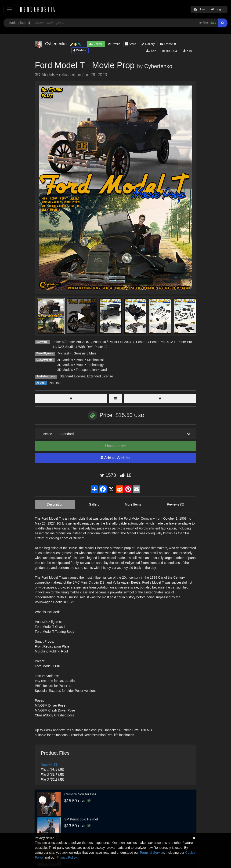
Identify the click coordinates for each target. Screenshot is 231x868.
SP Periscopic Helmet (81, 819)
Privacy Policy (67, 857)
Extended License (100, 376)
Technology (95, 365)
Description (55, 504)
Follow (96, 44)
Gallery (148, 44)
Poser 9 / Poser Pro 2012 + (156, 342)
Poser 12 (101, 347)
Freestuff (168, 44)
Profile (114, 44)
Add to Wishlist (115, 458)
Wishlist (80, 50)
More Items (133, 504)
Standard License (72, 376)
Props (80, 360)
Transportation (86, 370)
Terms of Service (152, 853)
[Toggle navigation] (9, 9)
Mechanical (95, 360)
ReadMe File (50, 765)
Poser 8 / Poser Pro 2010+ (72, 342)
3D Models (65, 360)
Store (131, 44)
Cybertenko (158, 66)
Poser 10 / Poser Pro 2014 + (114, 342)
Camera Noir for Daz (80, 794)
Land (103, 370)
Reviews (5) (176, 504)
